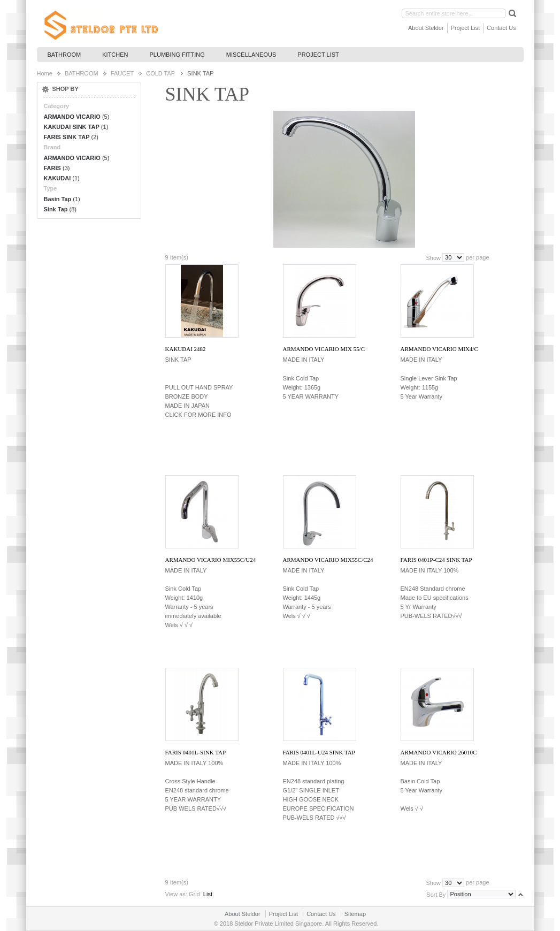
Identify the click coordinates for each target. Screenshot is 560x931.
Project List (465, 28)
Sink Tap (56, 209)
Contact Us (501, 28)
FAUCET (122, 73)
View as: (176, 894)
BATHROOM (82, 73)
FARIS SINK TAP (67, 137)
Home (45, 73)
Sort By (436, 894)
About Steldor (426, 28)
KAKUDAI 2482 (186, 349)
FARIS (52, 168)
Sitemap (355, 914)
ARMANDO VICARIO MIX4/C (439, 349)
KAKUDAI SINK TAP (72, 127)
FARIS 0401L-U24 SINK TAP (319, 752)
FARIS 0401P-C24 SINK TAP (436, 560)
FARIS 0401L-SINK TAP (196, 752)
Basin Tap (58, 199)
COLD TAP (160, 73)
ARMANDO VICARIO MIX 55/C (324, 349)
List (208, 894)
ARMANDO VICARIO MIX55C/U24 (211, 560)
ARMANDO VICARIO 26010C (439, 752)
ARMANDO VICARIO (72, 117)
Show (433, 257)
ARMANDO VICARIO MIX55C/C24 (328, 560)
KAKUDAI (57, 178)
